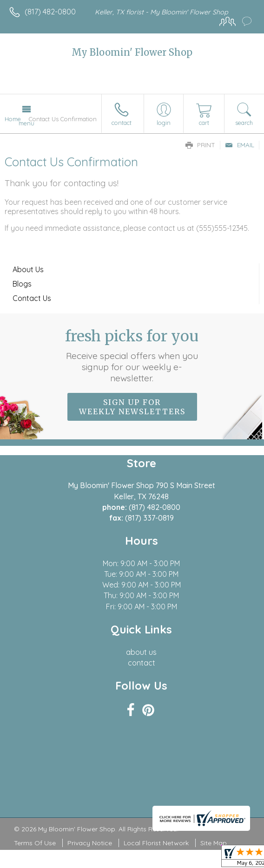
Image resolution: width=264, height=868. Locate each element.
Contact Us (32, 298)
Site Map (214, 843)
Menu (26, 123)
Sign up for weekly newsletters (132, 407)
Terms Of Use (35, 843)
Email (240, 145)
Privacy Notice (90, 843)
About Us (28, 269)
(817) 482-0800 (50, 12)
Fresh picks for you (132, 355)
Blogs (22, 284)
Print (200, 145)
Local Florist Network (156, 843)
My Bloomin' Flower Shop (132, 52)
